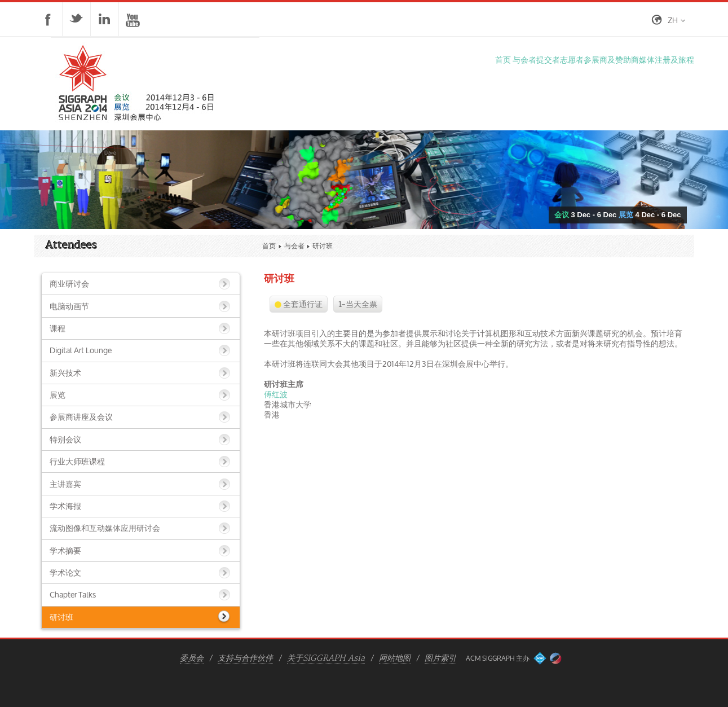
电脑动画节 (69, 306)
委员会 (192, 658)
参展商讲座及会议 (81, 417)
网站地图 (395, 658)
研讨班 (61, 617)
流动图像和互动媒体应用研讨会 (105, 528)
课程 (58, 328)
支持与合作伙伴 (245, 658)
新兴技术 (65, 373)
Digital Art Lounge (81, 350)
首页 (269, 246)
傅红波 (276, 394)
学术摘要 (65, 550)
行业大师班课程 (77, 461)
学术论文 (65, 572)
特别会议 (65, 439)
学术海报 (65, 506)
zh (673, 20)
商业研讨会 (69, 284)
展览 (58, 395)
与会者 (294, 246)
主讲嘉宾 (65, 484)
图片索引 (440, 658)
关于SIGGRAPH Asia (326, 658)
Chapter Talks (73, 594)
